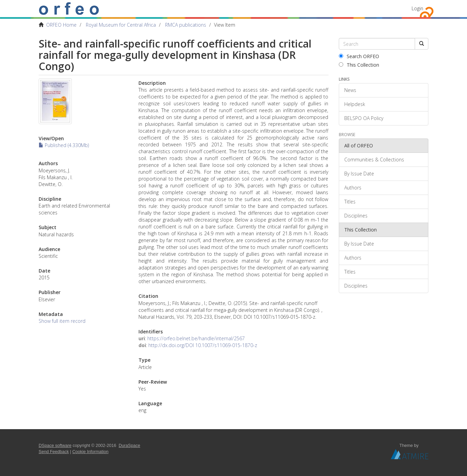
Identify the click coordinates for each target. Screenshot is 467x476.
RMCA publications (186, 25)
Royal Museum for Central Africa (121, 25)
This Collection (359, 65)
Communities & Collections (374, 160)
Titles (350, 202)
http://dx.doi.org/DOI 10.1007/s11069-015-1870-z (203, 345)
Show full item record (62, 321)
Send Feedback (54, 452)
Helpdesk (355, 104)
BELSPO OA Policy (364, 118)
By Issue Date (359, 174)
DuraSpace (129, 446)
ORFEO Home (61, 25)
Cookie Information (91, 452)
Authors (353, 188)
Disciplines (356, 216)
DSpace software (55, 446)
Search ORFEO (359, 56)
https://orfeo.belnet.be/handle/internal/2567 (196, 338)
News (350, 90)
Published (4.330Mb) (64, 145)
